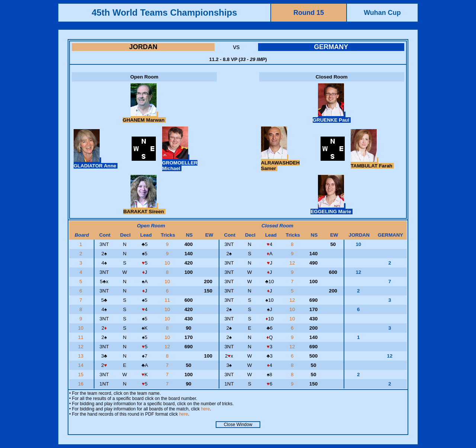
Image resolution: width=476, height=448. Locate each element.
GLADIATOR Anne (96, 163)
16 (82, 384)
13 (82, 356)
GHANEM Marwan (144, 117)
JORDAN (143, 47)
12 (293, 263)
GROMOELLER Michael (180, 163)
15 (82, 375)
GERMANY (331, 47)
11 (168, 300)
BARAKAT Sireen (144, 209)
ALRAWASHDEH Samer (280, 163)
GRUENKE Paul (332, 117)
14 (82, 365)
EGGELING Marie (332, 209)
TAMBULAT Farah (372, 163)
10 (168, 263)
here (205, 409)
